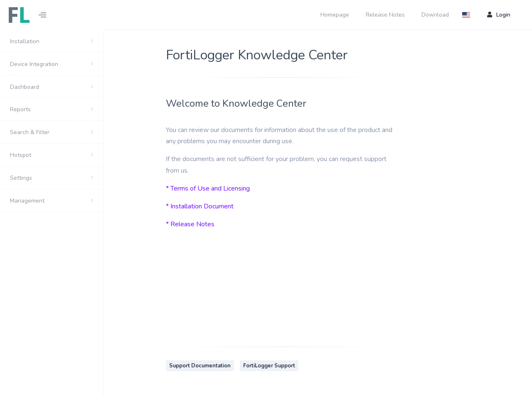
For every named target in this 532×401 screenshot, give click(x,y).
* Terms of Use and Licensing (208, 188)
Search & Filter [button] (30, 132)
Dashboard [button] (25, 87)
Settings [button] (21, 178)
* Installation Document (200, 206)
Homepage (335, 15)
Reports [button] (20, 109)
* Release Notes (190, 224)
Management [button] (27, 201)
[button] (469, 15)
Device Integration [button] (34, 64)
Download (435, 15)
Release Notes (385, 15)
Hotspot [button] (21, 155)
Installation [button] (25, 41)
